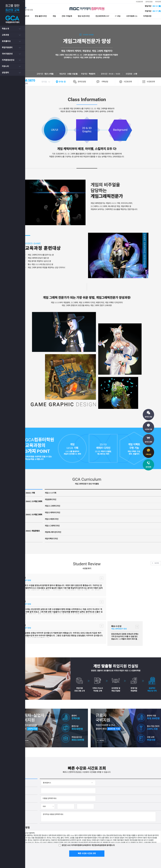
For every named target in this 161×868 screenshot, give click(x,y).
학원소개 (5, 29)
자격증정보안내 (8, 60)
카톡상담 (148, 455)
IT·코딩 (129, 16)
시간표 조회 (148, 429)
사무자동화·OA (143, 16)
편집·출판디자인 (49, 16)
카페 (157, 845)
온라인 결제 (148, 442)
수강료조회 (146, 2)
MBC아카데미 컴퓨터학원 (93, 9)
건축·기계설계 (76, 16)
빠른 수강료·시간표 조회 (93, 802)
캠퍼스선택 (26, 731)
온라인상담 (155, 2)
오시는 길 (69, 76)
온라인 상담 (148, 417)
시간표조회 (134, 76)
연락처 (25, 755)
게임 (63, 16)
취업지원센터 (7, 48)
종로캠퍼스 (26, 2)
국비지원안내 (7, 54)
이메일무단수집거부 (72, 845)
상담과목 (26, 739)
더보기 (49, 575)
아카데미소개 (24, 845)
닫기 (21, 2)
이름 (24, 747)
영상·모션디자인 (93, 16)
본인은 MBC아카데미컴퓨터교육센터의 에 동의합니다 (94, 794)
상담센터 (5, 73)
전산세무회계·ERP (113, 16)
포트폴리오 (6, 41)
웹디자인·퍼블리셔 (29, 16)
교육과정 (5, 35)
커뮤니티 (5, 66)
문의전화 (148, 467)
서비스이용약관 (38, 845)
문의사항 (25, 765)
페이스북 (148, 845)
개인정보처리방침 (54, 845)
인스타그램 (136, 845)
